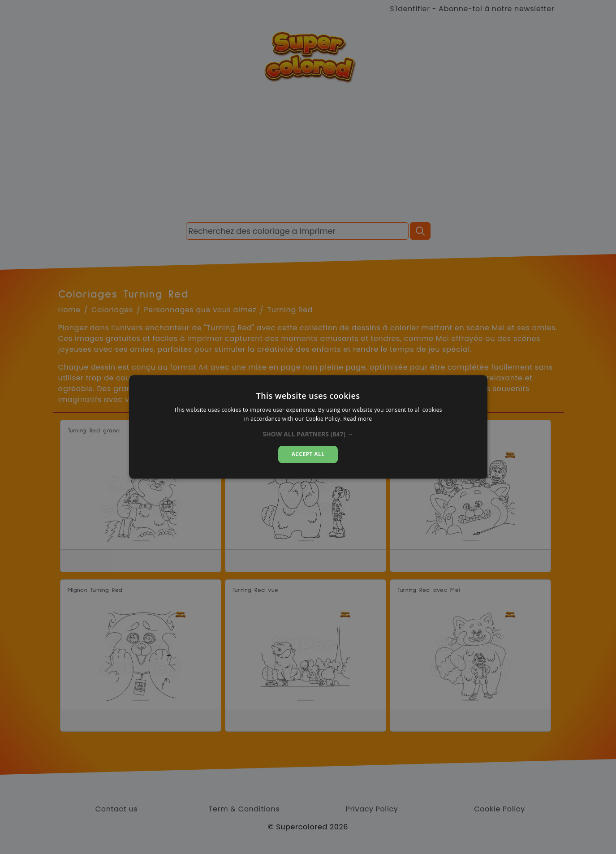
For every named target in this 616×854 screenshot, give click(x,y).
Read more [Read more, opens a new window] (358, 419)
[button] (308, 434)
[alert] (308, 427)
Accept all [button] (308, 454)
